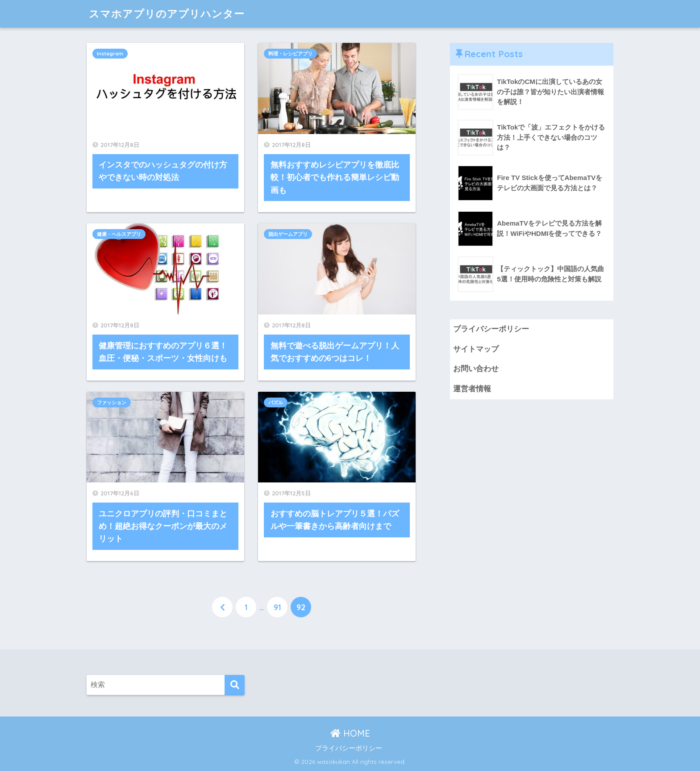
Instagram (110, 54)
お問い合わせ (476, 369)
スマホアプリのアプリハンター (167, 14)
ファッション (112, 402)
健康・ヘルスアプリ (119, 234)
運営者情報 (472, 389)
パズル (276, 402)
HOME (350, 733)
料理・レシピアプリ (290, 54)
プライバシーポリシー (491, 329)
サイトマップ (476, 349)
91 (277, 607)
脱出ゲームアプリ (288, 234)
